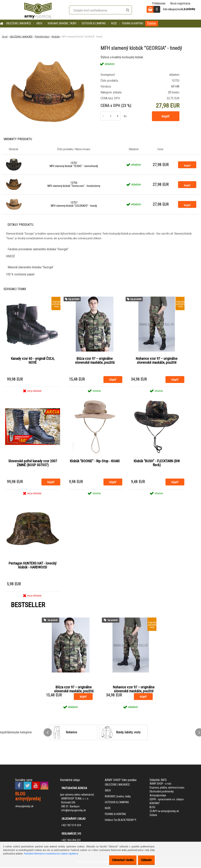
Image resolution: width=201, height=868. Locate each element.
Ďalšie (152, 23)
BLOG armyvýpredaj (28, 797)
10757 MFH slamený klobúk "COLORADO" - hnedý (74, 204)
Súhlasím (144, 860)
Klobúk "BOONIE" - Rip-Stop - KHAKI (95, 461)
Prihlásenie (159, 3)
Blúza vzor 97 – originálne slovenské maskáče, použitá (95, 361)
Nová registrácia (180, 3)
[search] (127, 10)
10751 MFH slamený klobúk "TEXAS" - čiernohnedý (74, 164)
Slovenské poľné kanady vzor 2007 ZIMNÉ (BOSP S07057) (33, 463)
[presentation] (48, 733)
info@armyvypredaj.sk (74, 811)
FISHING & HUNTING (133, 23)
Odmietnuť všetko (117, 860)
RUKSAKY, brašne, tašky (62, 23)
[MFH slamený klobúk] (48, 56)
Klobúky (56, 37)
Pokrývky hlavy (42, 37)
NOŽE (114, 23)
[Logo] (38, 10)
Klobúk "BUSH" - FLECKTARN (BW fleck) (157, 463)
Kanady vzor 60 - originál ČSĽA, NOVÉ (33, 361)
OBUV (39, 23)
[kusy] (111, 116)
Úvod (5, 37)
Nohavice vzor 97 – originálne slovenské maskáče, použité (157, 361)
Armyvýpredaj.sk (24, 807)
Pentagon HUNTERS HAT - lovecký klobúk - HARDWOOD (33, 566)
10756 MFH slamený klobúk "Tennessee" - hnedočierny (74, 184)
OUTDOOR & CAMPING (94, 23)
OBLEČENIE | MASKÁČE (19, 23)
